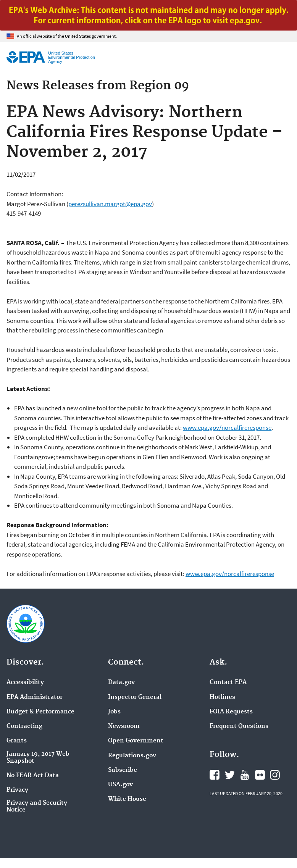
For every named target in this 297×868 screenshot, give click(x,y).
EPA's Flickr (260, 775)
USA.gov (120, 785)
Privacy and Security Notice (37, 807)
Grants (17, 741)
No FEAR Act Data (33, 776)
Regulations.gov (132, 756)
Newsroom (124, 726)
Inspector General (135, 697)
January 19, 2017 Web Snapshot (38, 758)
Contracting (24, 726)
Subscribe (123, 770)
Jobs (114, 712)
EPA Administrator (35, 697)
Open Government (136, 741)
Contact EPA (228, 682)
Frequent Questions (239, 726)
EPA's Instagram (275, 775)
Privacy (17, 790)
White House (127, 799)
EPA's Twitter (230, 775)
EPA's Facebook (215, 775)
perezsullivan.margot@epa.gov (110, 204)
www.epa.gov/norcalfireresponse (227, 428)
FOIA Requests (231, 712)
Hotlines (222, 697)
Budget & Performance (40, 712)
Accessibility (25, 682)
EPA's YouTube (245, 775)
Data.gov (121, 682)
